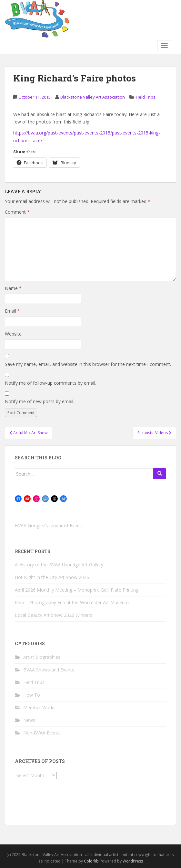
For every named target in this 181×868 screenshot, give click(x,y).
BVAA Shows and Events (49, 670)
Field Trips (146, 97)
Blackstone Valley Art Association (93, 97)
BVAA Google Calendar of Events (49, 525)
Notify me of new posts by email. (40, 401)
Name (13, 288)
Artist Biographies (42, 657)
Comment (17, 212)
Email (12, 311)
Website (13, 334)
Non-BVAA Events (42, 733)
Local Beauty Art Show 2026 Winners (54, 615)
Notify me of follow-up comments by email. (50, 383)
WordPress (133, 861)
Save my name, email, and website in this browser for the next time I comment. (88, 364)
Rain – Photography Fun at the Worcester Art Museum (72, 602)
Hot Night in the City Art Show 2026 (52, 577)
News (29, 720)
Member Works (39, 707)
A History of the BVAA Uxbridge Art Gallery (59, 565)
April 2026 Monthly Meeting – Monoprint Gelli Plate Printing (77, 590)
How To (32, 695)
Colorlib (91, 861)
